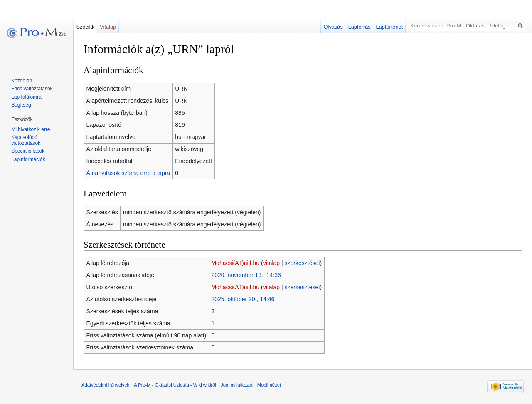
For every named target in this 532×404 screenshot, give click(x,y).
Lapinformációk (28, 159)
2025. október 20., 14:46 (243, 299)
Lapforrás (360, 27)
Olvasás (333, 27)
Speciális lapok (28, 151)
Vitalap (108, 27)
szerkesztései (302, 263)
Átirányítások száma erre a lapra (128, 173)
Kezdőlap (22, 81)
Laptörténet (389, 27)
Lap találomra (26, 97)
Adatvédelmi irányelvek (105, 385)
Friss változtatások (32, 89)
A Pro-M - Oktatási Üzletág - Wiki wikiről (175, 385)
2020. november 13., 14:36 (246, 275)
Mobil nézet (269, 385)
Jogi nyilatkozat (237, 385)
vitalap (271, 263)
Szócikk (85, 27)
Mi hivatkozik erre (31, 129)
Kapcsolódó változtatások (26, 140)
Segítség (21, 105)
